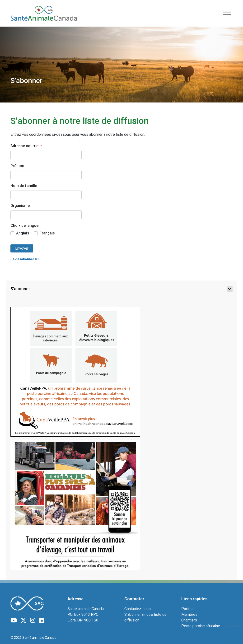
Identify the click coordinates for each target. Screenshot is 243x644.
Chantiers (189, 620)
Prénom (17, 166)
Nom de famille (24, 186)
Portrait (187, 609)
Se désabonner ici (25, 259)
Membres (189, 614)
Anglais (23, 233)
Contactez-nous (138, 609)
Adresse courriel (26, 146)
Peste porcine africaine (201, 626)
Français (47, 233)
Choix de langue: (25, 226)
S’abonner (121, 289)
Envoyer (22, 248)
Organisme (20, 206)
